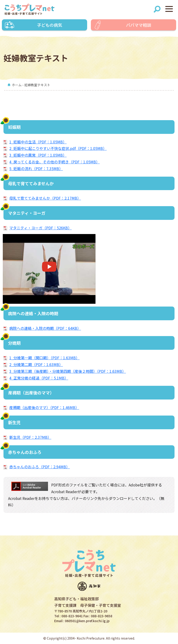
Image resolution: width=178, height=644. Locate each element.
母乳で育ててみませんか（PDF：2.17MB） (45, 198)
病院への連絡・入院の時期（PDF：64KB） (45, 328)
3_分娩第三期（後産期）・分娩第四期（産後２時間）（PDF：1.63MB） (68, 371)
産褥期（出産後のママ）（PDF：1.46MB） (44, 407)
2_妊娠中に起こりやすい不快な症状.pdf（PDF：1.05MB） (58, 148)
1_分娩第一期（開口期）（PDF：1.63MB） (44, 358)
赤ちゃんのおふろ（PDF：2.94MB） (40, 467)
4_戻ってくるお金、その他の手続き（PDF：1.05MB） (54, 162)
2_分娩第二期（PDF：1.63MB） (36, 364)
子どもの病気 (50, 25)
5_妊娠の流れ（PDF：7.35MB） (36, 168)
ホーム (17, 85)
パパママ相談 (139, 25)
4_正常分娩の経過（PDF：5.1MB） (39, 378)
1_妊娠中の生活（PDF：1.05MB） (38, 142)
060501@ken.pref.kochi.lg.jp (87, 621)
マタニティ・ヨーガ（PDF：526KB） (40, 228)
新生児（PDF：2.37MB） (30, 437)
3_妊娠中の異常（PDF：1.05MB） (38, 155)
